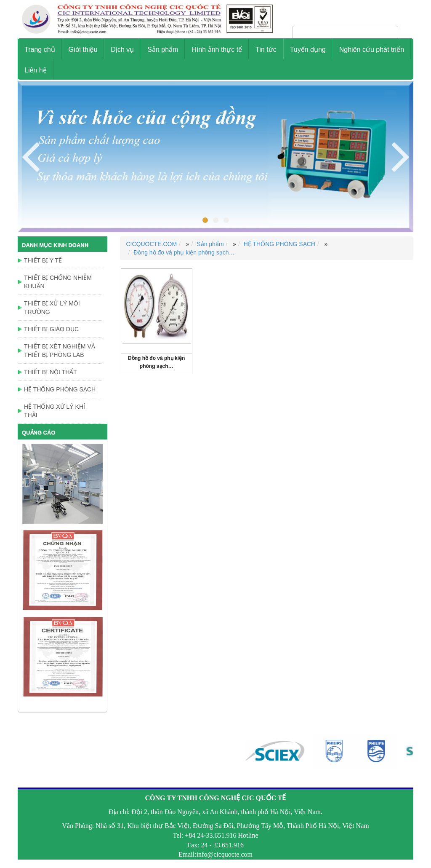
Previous (401, 156)
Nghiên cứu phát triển (372, 50)
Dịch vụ (122, 50)
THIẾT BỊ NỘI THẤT (51, 372)
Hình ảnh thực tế (217, 50)
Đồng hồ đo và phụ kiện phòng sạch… (184, 252)
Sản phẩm (163, 50)
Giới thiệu (83, 50)
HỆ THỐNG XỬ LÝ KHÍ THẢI (55, 411)
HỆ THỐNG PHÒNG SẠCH (279, 244)
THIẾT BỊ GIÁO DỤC (51, 329)
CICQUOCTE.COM (152, 244)
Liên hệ (36, 70)
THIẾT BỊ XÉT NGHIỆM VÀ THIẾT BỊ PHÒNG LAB (60, 351)
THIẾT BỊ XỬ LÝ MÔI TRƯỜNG (52, 308)
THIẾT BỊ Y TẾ (43, 260)
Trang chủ (40, 50)
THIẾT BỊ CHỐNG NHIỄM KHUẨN (58, 282)
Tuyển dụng (308, 50)
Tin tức (266, 50)
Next (30, 156)
